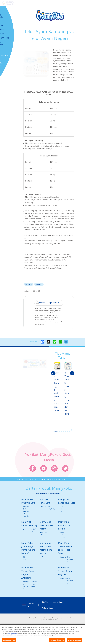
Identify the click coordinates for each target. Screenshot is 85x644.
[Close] (82, 631)
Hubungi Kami (57, 602)
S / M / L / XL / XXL (63, 509)
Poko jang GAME (6, 70)
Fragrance (63, 558)
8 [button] (68, 431)
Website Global (48, 608)
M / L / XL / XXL (52, 508)
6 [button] (64, 431)
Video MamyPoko (11, 38)
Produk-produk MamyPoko (8, 23)
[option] (57, 389)
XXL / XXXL (25, 558)
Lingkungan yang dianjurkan (49, 620)
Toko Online (8, 34)
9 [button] (69, 431)
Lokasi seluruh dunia (42, 618)
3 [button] (58, 431)
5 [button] (62, 431)
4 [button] (60, 431)
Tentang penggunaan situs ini (62, 618)
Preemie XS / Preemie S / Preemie (26, 511)
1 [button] (54, 431)
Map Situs (29, 618)
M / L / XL (43, 555)
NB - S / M (44, 534)
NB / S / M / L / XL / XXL (62, 535)
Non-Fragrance (70, 559)
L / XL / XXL (33, 530)
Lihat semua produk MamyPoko (47, 493)
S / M (25, 529)
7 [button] (66, 431)
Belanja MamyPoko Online (10, 63)
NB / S (43, 507)
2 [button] (56, 431)
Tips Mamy (8, 30)
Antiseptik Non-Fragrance (34, 585)
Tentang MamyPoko (8, 16)
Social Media (14, 55)
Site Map (45, 602)
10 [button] (71, 430)
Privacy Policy (12, 637)
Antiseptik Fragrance (26, 585)
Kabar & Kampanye (8, 43)
